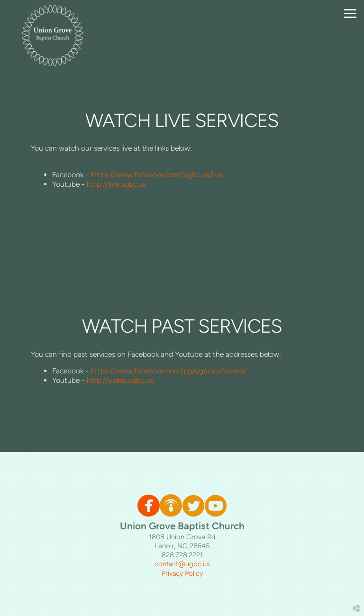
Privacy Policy (182, 573)
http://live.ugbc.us (116, 184)
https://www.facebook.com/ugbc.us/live (156, 175)
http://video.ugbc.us (120, 380)
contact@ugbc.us (182, 564)
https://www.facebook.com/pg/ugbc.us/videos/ (169, 371)
